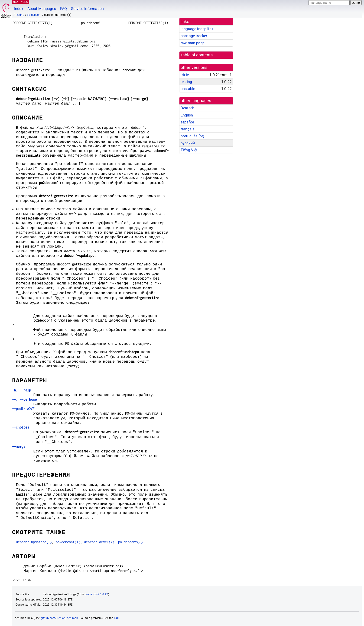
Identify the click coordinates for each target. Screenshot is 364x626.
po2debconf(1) (68, 542)
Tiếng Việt (189, 150)
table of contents (197, 55)
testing (20, 15)
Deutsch (187, 108)
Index (19, 9)
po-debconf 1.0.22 (96, 594)
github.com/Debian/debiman (59, 618)
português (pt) (192, 136)
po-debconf (34, 15)
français (187, 129)
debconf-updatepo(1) (34, 542)
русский (188, 143)
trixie (185, 75)
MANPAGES (21, 2)
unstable (188, 89)
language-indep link (197, 29)
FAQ (63, 9)
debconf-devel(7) (99, 542)
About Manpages (42, 9)
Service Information (87, 9)
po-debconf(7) (130, 542)
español (187, 122)
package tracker (194, 36)
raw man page (193, 43)
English (187, 115)
